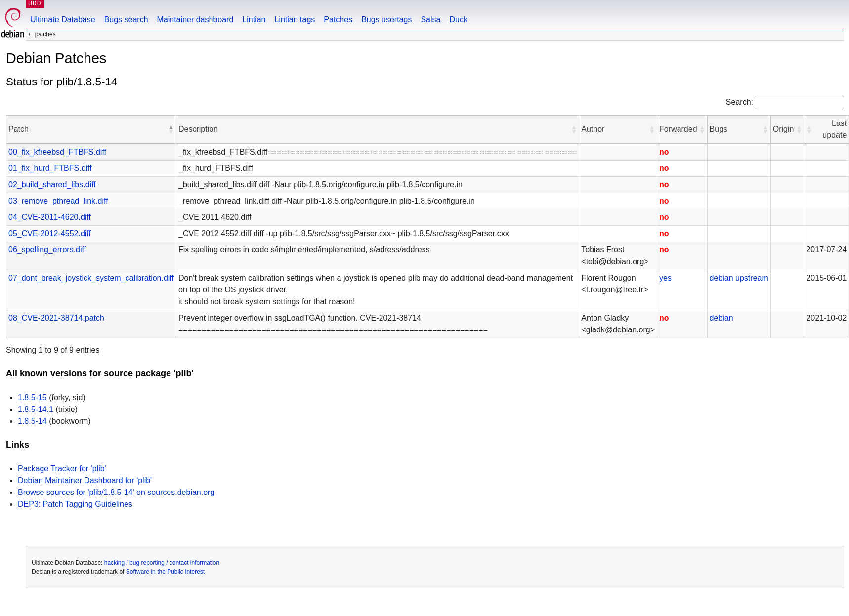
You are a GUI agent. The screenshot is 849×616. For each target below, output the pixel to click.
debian (722, 278)
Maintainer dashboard (195, 20)
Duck (458, 20)
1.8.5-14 (32, 421)
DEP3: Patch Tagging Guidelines (75, 504)
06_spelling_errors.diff (47, 250)
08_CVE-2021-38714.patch (56, 318)
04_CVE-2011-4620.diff (50, 217)
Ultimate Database (63, 20)
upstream (752, 278)
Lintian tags (295, 20)
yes (665, 278)
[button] (171, 129)
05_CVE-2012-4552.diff (50, 233)
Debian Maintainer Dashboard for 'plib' (85, 480)
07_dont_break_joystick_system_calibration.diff (91, 278)
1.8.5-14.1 (36, 409)
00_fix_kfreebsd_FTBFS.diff (57, 152)
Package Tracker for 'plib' (62, 469)
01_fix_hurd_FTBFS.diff (50, 168)
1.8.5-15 (32, 397)
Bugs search (126, 20)
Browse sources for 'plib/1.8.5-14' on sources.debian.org (116, 492)
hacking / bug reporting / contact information (162, 563)
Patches (338, 20)
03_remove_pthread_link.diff (58, 201)
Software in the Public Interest (165, 572)
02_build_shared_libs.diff (52, 185)
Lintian (254, 20)
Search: (740, 102)
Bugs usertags (386, 20)
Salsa (430, 20)
